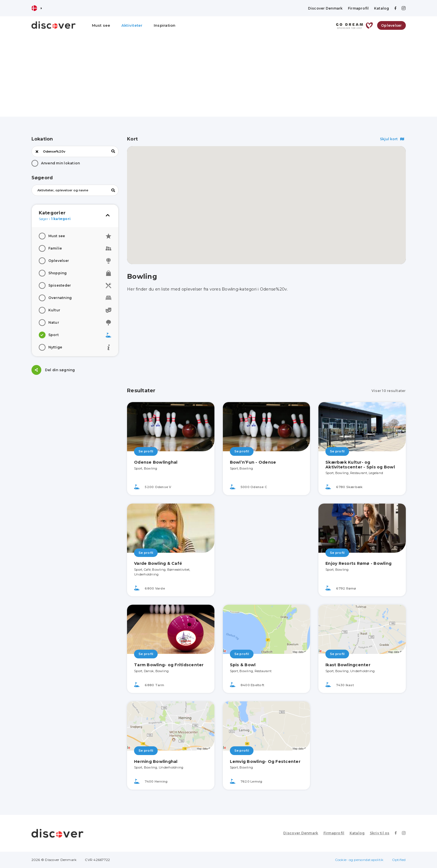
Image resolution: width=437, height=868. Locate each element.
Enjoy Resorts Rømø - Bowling (358, 563)
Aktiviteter (132, 25)
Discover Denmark (325, 8)
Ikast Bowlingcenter (348, 665)
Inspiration (165, 25)
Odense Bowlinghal (156, 462)
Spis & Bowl (243, 665)
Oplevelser (391, 25)
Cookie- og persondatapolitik (359, 860)
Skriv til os (380, 833)
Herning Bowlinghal (156, 762)
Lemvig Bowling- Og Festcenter (265, 762)
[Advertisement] (219, 77)
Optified (399, 860)
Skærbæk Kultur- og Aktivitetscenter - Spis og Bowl (360, 465)
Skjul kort (392, 139)
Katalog (382, 8)
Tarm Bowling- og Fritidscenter (169, 665)
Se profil (146, 451)
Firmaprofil (358, 8)
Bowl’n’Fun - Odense (253, 462)
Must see (101, 25)
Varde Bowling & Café (158, 563)
